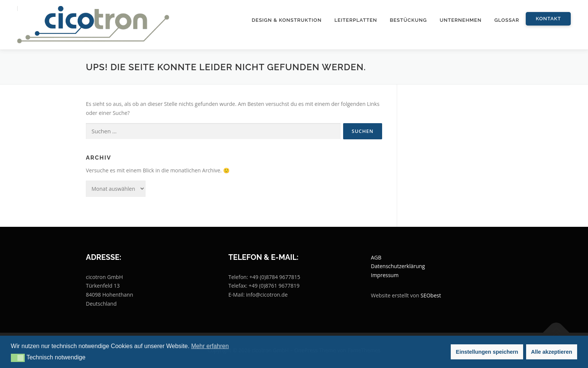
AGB (376, 257)
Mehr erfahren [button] (210, 346)
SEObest (431, 295)
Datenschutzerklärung (398, 266)
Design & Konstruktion (286, 20)
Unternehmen (460, 20)
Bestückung (408, 20)
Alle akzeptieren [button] (552, 352)
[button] (18, 358)
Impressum (385, 275)
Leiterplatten (356, 20)
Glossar (507, 20)
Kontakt (548, 19)
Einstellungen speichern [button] (487, 352)
